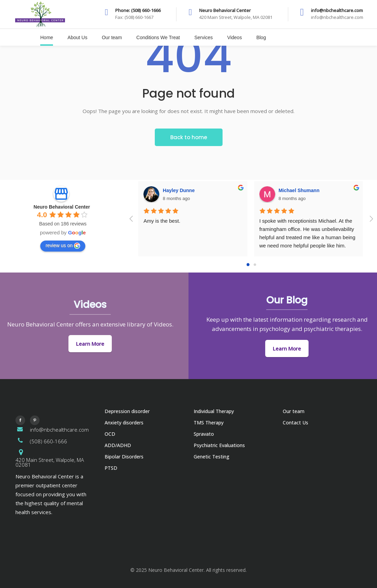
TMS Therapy (209, 423)
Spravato (204, 434)
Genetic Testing (212, 457)
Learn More (90, 344)
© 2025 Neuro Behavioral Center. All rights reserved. (188, 570)
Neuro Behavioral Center (62, 207)
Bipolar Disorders (124, 457)
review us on (63, 246)
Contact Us (295, 423)
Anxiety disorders (124, 423)
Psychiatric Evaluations (219, 445)
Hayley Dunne (179, 190)
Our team (294, 411)
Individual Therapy (214, 411)
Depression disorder (127, 411)
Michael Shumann (299, 190)
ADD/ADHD (118, 445)
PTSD (111, 468)
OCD (110, 434)
